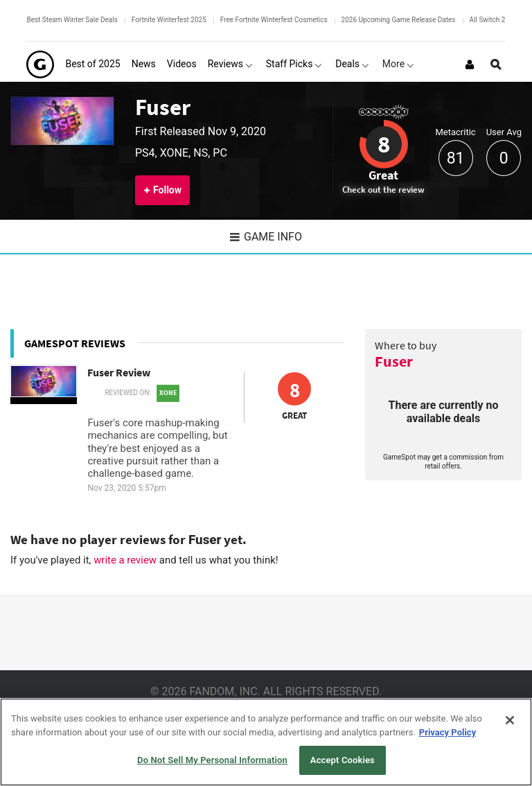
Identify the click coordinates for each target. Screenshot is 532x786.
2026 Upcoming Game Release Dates (399, 20)
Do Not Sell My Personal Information (212, 760)
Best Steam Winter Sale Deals (72, 20)
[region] (266, 742)
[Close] (510, 720)
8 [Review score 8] (384, 144)
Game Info (266, 237)
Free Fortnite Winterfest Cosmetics (274, 20)
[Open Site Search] (496, 64)
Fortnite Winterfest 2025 (169, 20)
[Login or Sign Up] (470, 64)
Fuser (163, 107)
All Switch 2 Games (499, 20)
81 (456, 158)
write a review (125, 560)
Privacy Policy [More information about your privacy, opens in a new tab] (447, 732)
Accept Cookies (343, 760)
